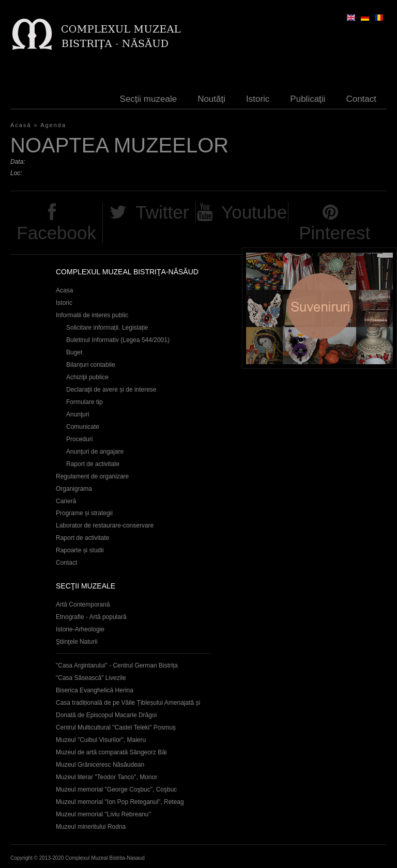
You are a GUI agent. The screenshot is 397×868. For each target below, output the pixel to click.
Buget (74, 352)
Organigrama (74, 489)
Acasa (64, 290)
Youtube (254, 212)
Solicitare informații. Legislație (107, 328)
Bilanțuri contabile (91, 365)
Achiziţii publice (87, 377)
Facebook (56, 233)
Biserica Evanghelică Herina (95, 690)
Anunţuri (78, 414)
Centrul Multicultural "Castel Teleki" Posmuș (116, 727)
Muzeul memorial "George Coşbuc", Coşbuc (116, 789)
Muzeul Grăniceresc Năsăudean (100, 765)
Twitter (162, 212)
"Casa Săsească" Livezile (91, 678)
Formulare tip (85, 402)
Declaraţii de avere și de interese (111, 390)
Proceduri (79, 439)
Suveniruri (319, 308)
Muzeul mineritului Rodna (91, 827)
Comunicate (83, 427)
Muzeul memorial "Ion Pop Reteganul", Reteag (120, 802)
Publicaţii (308, 99)
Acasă (21, 125)
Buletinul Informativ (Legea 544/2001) (118, 340)
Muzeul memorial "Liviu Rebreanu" (103, 814)
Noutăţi (211, 99)
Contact (361, 99)
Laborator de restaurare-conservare (105, 525)
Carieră (66, 501)
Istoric (258, 99)
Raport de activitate (93, 464)
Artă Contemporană (83, 605)
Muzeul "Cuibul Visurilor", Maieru (101, 740)
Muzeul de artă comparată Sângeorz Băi (111, 752)
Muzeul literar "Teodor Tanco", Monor (106, 777)
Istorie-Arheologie (80, 629)
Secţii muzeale (149, 99)
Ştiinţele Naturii (77, 642)
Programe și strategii (84, 513)
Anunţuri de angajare (95, 452)
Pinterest (334, 233)
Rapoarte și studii (80, 550)
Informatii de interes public (92, 315)
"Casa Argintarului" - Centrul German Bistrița (117, 665)
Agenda (53, 125)
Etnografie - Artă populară (91, 617)
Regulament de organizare (92, 476)
